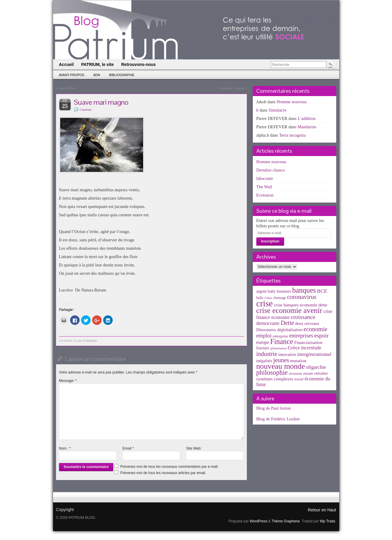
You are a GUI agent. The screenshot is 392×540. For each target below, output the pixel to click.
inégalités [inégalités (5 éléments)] (264, 361)
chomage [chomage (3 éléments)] (279, 298)
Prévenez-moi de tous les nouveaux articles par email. (163, 473)
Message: (68, 381)
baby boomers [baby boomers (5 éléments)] (279, 291)
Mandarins (307, 127)
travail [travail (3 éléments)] (299, 379)
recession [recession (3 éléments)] (296, 374)
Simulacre (277, 110)
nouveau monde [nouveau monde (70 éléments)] (281, 366)
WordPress (259, 521)
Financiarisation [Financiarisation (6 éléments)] (308, 342)
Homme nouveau (292, 102)
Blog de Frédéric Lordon (278, 419)
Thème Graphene (286, 521)
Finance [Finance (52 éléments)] (282, 341)
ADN (97, 75)
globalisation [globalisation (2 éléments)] (279, 348)
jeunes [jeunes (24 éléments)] (281, 360)
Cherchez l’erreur (231, 88)
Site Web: (194, 448)
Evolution (265, 195)
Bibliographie (122, 75)
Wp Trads (327, 521)
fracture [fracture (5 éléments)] (263, 348)
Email (128, 448)
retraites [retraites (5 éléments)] (321, 373)
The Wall (264, 187)
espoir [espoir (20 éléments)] (321, 335)
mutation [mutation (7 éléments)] (298, 361)
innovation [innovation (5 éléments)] (287, 355)
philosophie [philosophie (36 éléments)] (272, 372)
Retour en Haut (322, 510)
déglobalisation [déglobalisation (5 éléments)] (290, 330)
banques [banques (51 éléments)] (304, 290)
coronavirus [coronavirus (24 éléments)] (302, 297)
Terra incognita (292, 135)
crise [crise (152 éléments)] (265, 303)
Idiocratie (265, 178)
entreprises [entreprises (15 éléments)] (301, 335)
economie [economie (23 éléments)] (315, 329)
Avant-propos (72, 75)
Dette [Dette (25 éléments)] (287, 323)
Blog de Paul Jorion (274, 408)
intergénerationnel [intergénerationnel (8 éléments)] (314, 354)
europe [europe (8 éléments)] (263, 342)
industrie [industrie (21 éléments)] (267, 354)
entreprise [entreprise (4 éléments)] (281, 336)
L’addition (307, 118)
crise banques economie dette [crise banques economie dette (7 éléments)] (301, 305)
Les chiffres (67, 88)
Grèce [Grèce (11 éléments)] (294, 348)
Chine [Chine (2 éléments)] (268, 298)
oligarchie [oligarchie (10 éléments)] (316, 367)
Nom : (65, 448)
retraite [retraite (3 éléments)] (308, 374)
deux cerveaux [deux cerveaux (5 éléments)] (307, 324)
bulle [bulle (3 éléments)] (260, 298)
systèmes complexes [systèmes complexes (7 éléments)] (275, 379)
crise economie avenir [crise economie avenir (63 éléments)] (289, 310)
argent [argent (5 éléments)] (262, 291)
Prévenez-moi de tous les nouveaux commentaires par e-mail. (169, 467)
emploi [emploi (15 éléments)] (264, 335)
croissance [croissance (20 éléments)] (303, 317)
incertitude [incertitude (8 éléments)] (311, 348)
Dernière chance (271, 170)
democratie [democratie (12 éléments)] (268, 323)
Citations (86, 109)
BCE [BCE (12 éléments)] (322, 291)
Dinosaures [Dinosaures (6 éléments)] (266, 330)
